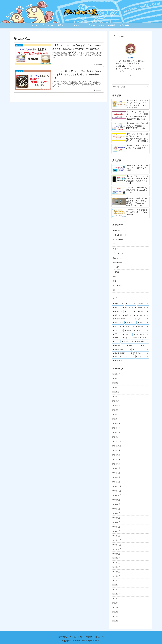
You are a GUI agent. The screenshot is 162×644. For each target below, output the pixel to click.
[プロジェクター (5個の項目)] (141, 334)
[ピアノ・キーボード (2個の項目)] (123, 357)
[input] (130, 87)
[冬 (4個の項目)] (116, 342)
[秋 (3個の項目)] (145, 346)
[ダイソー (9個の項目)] (141, 319)
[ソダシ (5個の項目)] (118, 330)
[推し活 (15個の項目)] (117, 311)
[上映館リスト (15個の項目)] (142, 308)
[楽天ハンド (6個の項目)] (143, 323)
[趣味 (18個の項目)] (117, 308)
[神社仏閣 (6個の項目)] (142, 327)
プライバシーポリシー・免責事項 (80, 637)
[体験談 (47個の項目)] (118, 304)
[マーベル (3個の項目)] (133, 346)
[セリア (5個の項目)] (127, 334)
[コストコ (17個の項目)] (128, 308)
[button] (147, 87)
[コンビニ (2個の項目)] (141, 349)
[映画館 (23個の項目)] (143, 304)
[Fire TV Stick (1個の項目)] (130, 361)
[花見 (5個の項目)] (117, 334)
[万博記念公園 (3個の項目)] (122, 349)
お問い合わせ (99, 637)
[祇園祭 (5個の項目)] (117, 338)
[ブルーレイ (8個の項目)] (118, 323)
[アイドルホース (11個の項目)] (141, 315)
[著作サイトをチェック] (130, 75)
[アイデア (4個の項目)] (127, 342)
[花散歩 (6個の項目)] (128, 327)
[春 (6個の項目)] (117, 327)
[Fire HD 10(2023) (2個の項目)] (122, 353)
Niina (130, 58)
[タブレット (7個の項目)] (130, 323)
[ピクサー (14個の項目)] (143, 311)
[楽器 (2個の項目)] (142, 357)
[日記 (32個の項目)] (130, 304)
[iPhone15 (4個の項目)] (136, 338)
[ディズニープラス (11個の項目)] (123, 319)
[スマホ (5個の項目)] (130, 330)
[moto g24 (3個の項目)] (119, 346)
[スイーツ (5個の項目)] (143, 330)
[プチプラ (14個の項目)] (130, 311)
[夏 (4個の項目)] (146, 338)
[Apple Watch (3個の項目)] (142, 342)
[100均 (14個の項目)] (127, 315)
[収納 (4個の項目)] (126, 338)
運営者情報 (62, 637)
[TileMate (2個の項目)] (141, 353)
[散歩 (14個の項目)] (117, 315)
